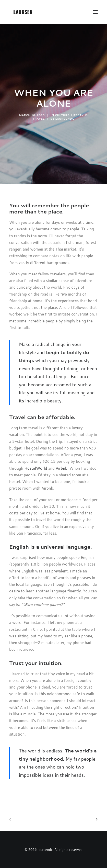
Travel (39, 119)
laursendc (65, 119)
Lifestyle (79, 115)
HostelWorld (36, 468)
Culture (62, 115)
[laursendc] (23, 12)
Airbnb (62, 468)
